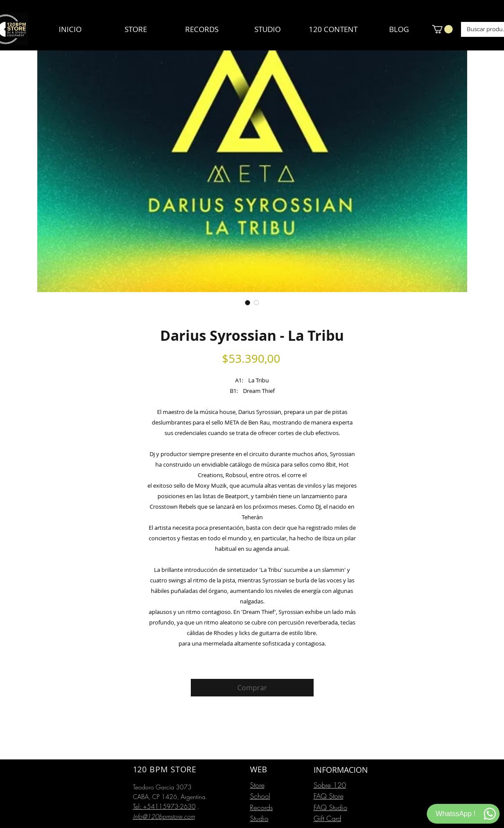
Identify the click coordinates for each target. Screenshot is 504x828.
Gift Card (327, 818)
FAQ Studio (331, 807)
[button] (442, 29)
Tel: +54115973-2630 (164, 806)
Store (257, 785)
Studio (259, 818)
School (260, 796)
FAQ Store (329, 796)
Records (261, 807)
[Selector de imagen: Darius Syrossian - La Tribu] (248, 303)
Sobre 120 (330, 785)
